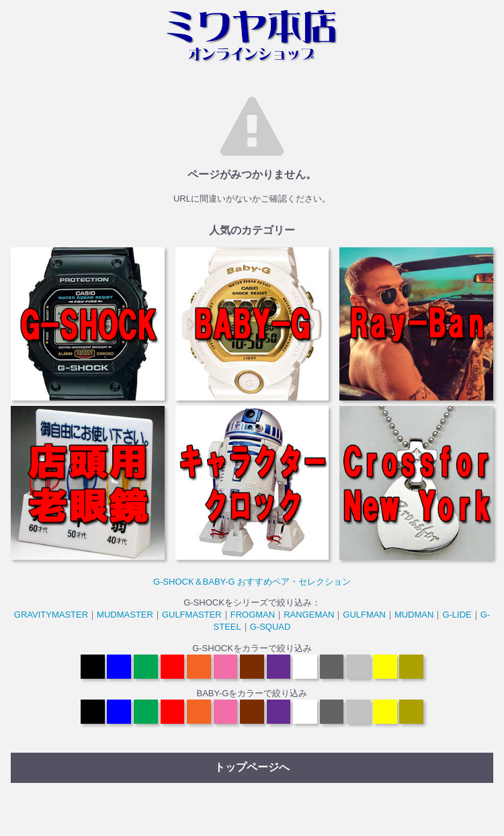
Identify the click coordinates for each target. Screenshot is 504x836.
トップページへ (252, 767)
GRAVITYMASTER (51, 615)
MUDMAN (414, 615)
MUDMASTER (125, 615)
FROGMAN (253, 615)
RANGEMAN (309, 615)
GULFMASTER (192, 615)
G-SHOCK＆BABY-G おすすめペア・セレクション (252, 582)
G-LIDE (457, 615)
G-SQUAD (270, 627)
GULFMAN (364, 615)
